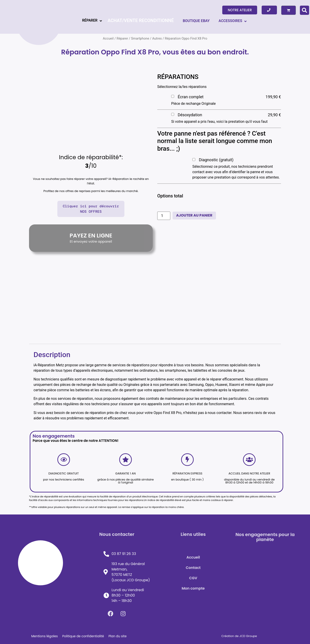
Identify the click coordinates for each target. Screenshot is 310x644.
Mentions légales (45, 636)
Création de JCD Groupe (239, 636)
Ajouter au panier (194, 215)
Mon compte (193, 588)
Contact (193, 568)
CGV (193, 578)
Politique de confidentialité (83, 636)
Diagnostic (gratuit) (216, 160)
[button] (240, 10)
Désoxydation (190, 115)
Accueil (193, 557)
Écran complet (191, 97)
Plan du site (117, 636)
